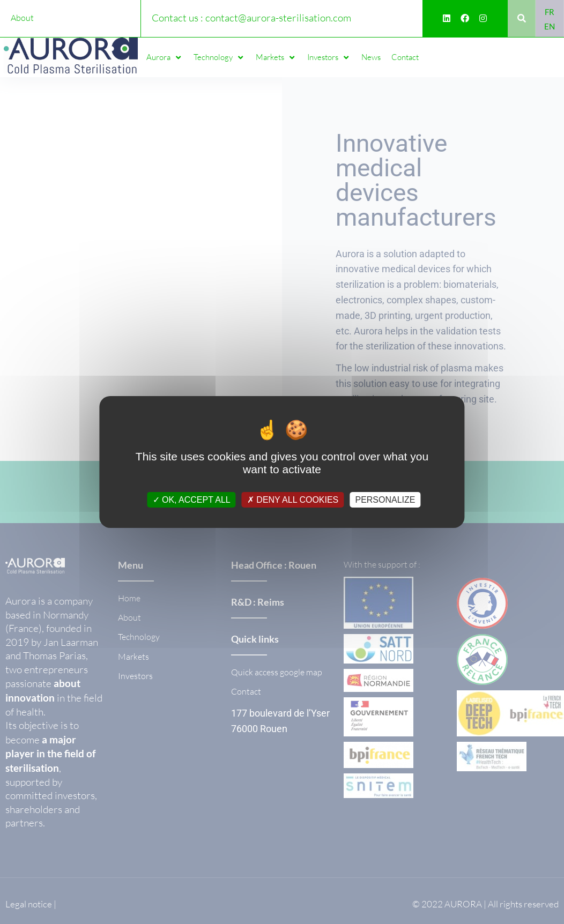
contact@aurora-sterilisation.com (278, 18)
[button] (165, 57)
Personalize (385, 500)
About (22, 18)
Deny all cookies (293, 500)
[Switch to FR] (550, 12)
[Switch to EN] (550, 26)
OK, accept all (192, 500)
